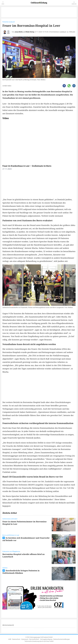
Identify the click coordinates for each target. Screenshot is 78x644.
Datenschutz (16, 639)
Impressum (25, 639)
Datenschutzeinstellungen (62, 639)
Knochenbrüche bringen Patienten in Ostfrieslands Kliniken (21, 572)
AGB (10, 639)
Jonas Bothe (19, 32)
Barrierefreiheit (34, 639)
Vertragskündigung (46, 639)
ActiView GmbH (48, 641)
